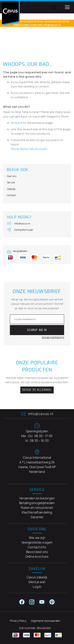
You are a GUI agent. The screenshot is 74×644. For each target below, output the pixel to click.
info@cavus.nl (19, 223)
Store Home (20, 149)
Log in (37, 587)
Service (11, 182)
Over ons (12, 176)
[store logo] (11, 13)
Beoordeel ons (37, 552)
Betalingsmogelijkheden (37, 503)
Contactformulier (20, 230)
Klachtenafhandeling (37, 512)
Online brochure (37, 557)
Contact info (37, 547)
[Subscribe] (37, 330)
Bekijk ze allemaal (37, 390)
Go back (17, 123)
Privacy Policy (18, 621)
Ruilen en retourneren (37, 508)
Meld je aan (37, 582)
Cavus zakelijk (37, 577)
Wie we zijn (37, 538)
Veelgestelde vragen (37, 542)
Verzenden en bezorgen (37, 498)
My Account (39, 149)
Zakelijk (11, 189)
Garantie (37, 517)
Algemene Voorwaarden (46, 621)
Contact (11, 195)
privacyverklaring (53, 337)
